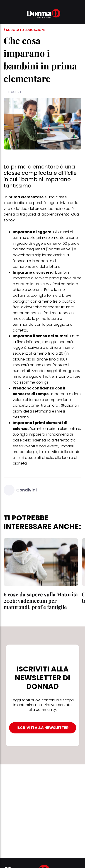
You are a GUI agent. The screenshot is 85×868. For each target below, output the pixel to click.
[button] (6, 14)
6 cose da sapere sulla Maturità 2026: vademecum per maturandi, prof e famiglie (41, 601)
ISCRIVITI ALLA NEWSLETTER (43, 728)
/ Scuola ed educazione (24, 30)
